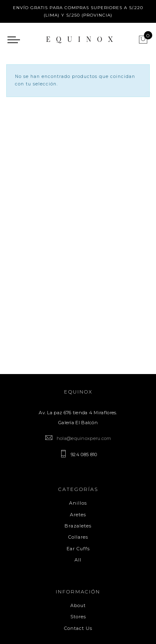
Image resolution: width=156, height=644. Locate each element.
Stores (78, 617)
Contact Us (78, 628)
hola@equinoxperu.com (84, 438)
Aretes (78, 515)
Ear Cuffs (78, 549)
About (78, 605)
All (78, 560)
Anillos (78, 503)
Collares (78, 537)
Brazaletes (78, 526)
